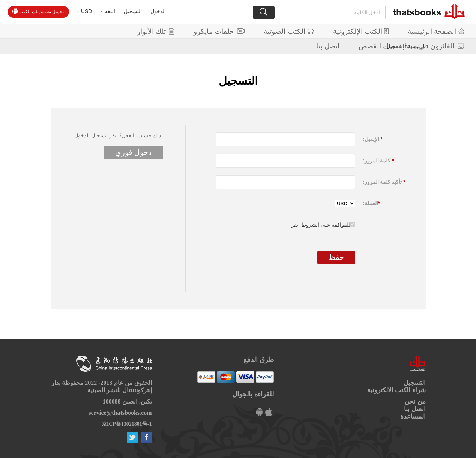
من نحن (415, 402)
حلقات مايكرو (219, 31)
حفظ (336, 257)
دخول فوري (134, 152)
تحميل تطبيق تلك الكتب (38, 11)
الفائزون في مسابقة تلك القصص (411, 46)
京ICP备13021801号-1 (127, 424)
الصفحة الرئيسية (436, 31)
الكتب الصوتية (289, 31)
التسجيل (133, 11)
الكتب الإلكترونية (361, 31)
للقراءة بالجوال (253, 394)
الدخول (158, 11)
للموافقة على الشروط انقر (321, 225)
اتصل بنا (328, 46)
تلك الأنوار (156, 31)
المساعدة (413, 417)
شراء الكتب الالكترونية (396, 390)
